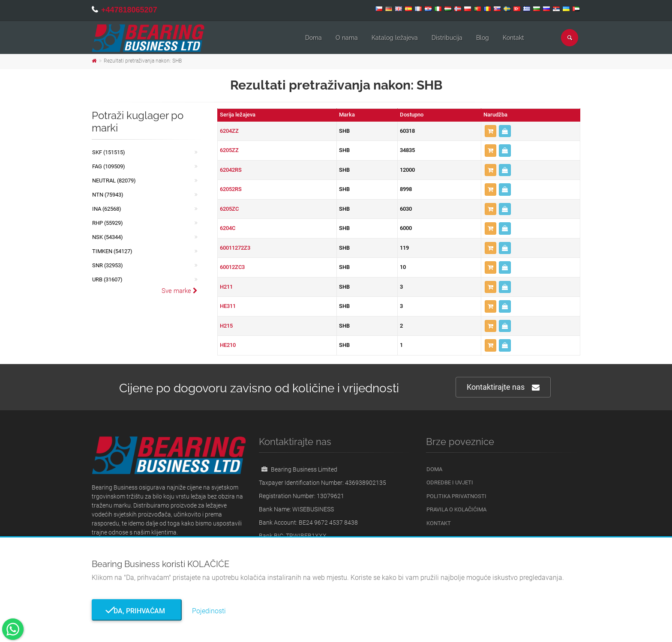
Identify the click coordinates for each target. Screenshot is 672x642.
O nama (347, 38)
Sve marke (180, 291)
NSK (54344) (108, 237)
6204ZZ (229, 131)
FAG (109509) (109, 166)
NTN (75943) (108, 195)
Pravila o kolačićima (456, 509)
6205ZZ (229, 150)
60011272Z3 (235, 248)
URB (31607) (107, 279)
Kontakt (513, 38)
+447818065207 (129, 10)
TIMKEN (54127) (112, 251)
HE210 (228, 345)
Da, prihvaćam (137, 611)
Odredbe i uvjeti (450, 482)
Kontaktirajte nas (503, 387)
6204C (228, 228)
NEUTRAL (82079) (114, 181)
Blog (483, 38)
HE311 (228, 306)
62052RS (231, 189)
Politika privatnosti (456, 496)
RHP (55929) (108, 223)
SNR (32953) (108, 265)
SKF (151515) (109, 152)
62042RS (231, 170)
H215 (226, 326)
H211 (226, 287)
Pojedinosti (209, 611)
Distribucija (447, 38)
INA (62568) (107, 209)
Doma (313, 38)
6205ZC (229, 209)
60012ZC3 (232, 267)
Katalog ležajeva (395, 38)
